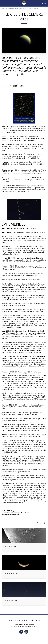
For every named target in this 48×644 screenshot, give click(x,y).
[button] (2, 3)
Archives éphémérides (14, 8)
